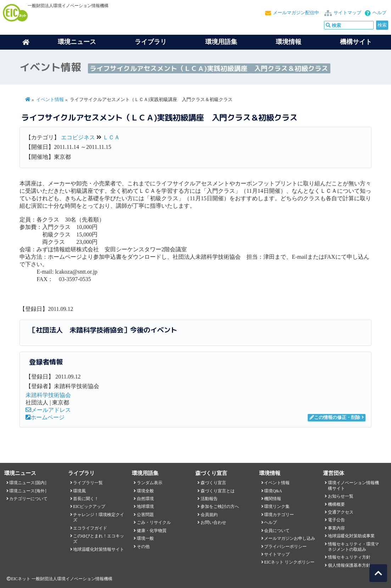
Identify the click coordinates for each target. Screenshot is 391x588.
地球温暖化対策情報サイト (99, 549)
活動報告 (209, 499)
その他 (143, 547)
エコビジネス (78, 137)
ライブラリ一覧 (88, 483)
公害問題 (145, 515)
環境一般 (145, 538)
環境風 (79, 491)
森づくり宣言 (213, 483)
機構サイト (356, 42)
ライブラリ (151, 42)
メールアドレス (48, 410)
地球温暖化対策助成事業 (351, 536)
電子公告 (336, 520)
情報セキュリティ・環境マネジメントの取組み (353, 547)
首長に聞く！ (86, 499)
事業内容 (336, 528)
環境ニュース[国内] (28, 483)
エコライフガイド (90, 528)
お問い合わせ (213, 522)
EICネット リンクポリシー (289, 562)
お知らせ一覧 (341, 496)
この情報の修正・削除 (335, 418)
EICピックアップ (89, 506)
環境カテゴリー (279, 515)
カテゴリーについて (28, 499)
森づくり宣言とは (218, 491)
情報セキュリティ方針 (349, 557)
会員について (277, 531)
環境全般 (145, 491)
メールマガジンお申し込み (290, 538)
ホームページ (45, 417)
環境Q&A (273, 491)
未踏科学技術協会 (48, 395)
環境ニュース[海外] (28, 491)
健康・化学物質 (152, 531)
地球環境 (145, 506)
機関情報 (273, 499)
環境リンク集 (277, 506)
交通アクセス (341, 512)
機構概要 (336, 504)
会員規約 (209, 515)
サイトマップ (347, 13)
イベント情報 (50, 100)
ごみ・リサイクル (154, 522)
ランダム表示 (150, 483)
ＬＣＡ (111, 137)
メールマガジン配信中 (296, 13)
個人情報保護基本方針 (349, 565)
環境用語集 (221, 42)
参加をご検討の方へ (220, 506)
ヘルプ (379, 13)
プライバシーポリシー (285, 547)
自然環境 (145, 499)
